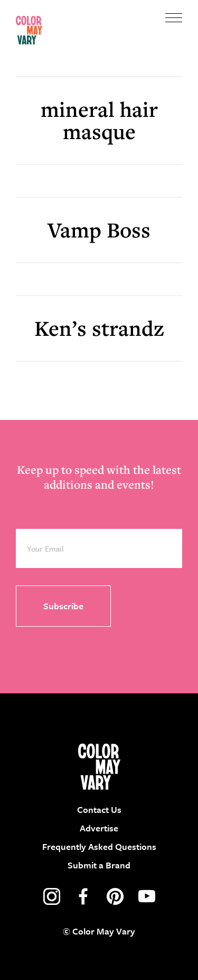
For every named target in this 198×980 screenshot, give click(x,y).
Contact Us (99, 809)
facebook (83, 896)
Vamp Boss (99, 230)
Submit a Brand (99, 865)
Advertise (99, 828)
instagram (52, 896)
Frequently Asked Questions (99, 846)
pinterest (115, 896)
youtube (147, 896)
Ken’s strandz (99, 328)
